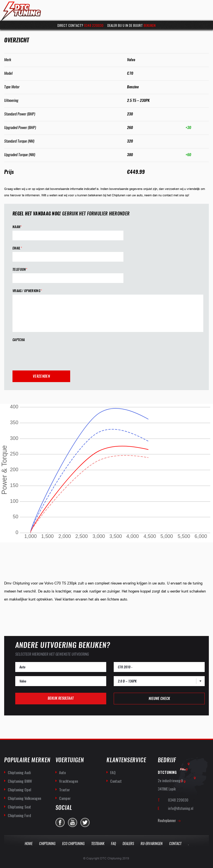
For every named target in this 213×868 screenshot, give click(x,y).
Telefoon (20, 270)
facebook (60, 822)
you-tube (73, 822)
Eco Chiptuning (73, 843)
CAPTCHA (19, 340)
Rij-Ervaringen (152, 843)
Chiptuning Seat (19, 807)
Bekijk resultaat (61, 698)
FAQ (113, 772)
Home (29, 843)
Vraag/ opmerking (27, 291)
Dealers (128, 843)
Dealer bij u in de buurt (131, 25)
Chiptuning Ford (19, 815)
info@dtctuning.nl (181, 808)
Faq (113, 843)
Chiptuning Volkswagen (24, 798)
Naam (17, 227)
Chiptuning (47, 843)
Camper (65, 798)
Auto (62, 772)
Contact (116, 781)
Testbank (98, 843)
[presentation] (55, 354)
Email (17, 248)
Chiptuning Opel (19, 790)
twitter (85, 822)
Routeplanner (167, 820)
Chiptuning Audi (19, 772)
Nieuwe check (159, 698)
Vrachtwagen (69, 781)
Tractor (64, 790)
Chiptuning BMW (20, 781)
